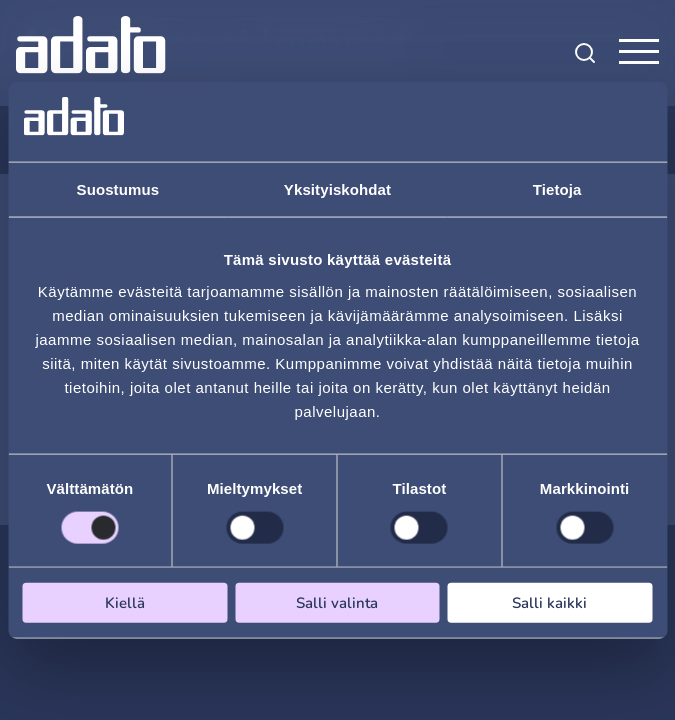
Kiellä (125, 602)
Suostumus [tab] (118, 189)
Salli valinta (337, 602)
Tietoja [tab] (557, 189)
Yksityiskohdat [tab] (337, 189)
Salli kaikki (549, 602)
